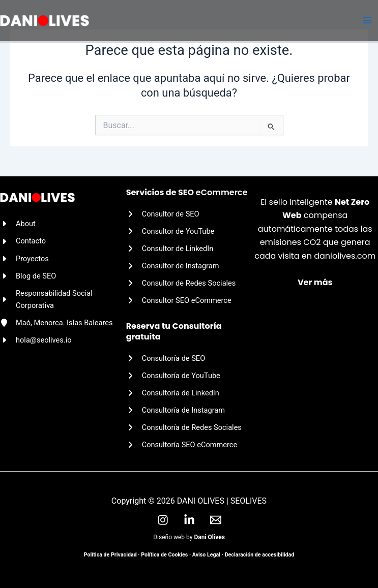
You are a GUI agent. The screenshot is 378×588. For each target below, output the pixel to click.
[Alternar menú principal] (367, 21)
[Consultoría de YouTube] (173, 376)
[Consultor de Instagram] (173, 266)
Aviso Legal (206, 555)
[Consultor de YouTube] (170, 231)
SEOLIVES (249, 501)
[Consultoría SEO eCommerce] (182, 445)
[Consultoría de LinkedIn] (173, 393)
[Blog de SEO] (28, 276)
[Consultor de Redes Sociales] (181, 283)
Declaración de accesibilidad (260, 555)
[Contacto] (23, 241)
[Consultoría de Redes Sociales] (184, 427)
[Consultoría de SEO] (166, 358)
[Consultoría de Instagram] (176, 410)
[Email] (216, 520)
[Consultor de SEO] (163, 214)
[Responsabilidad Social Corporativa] (63, 299)
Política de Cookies (164, 555)
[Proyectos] (24, 259)
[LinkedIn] (189, 520)
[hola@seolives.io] (36, 340)
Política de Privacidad (110, 555)
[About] (18, 224)
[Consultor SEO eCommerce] (179, 300)
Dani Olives (209, 537)
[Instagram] (163, 520)
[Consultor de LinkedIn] (170, 249)
